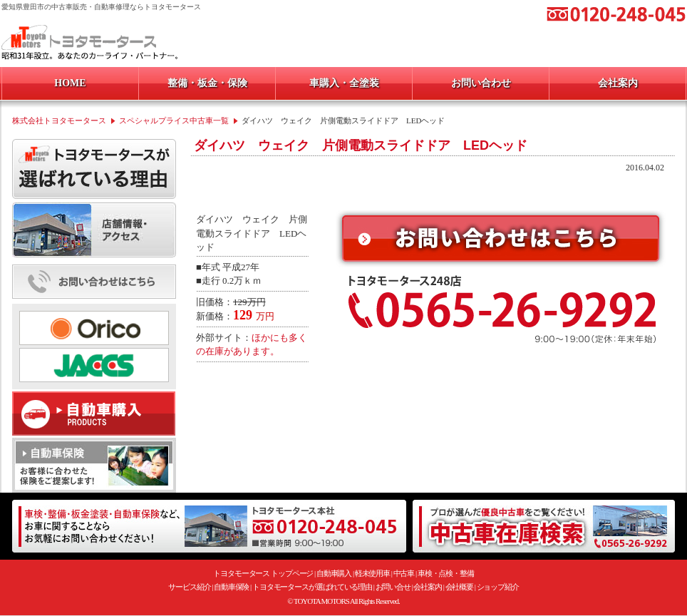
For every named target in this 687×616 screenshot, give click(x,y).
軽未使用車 (373, 573)
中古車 (404, 573)
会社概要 (460, 587)
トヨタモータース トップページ (263, 573)
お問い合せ (393, 587)
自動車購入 (334, 573)
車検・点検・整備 (446, 573)
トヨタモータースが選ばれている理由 (312, 587)
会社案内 (428, 587)
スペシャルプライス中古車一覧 (174, 120)
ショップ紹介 (498, 587)
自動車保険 (232, 587)
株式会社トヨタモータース (59, 120)
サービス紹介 (189, 587)
